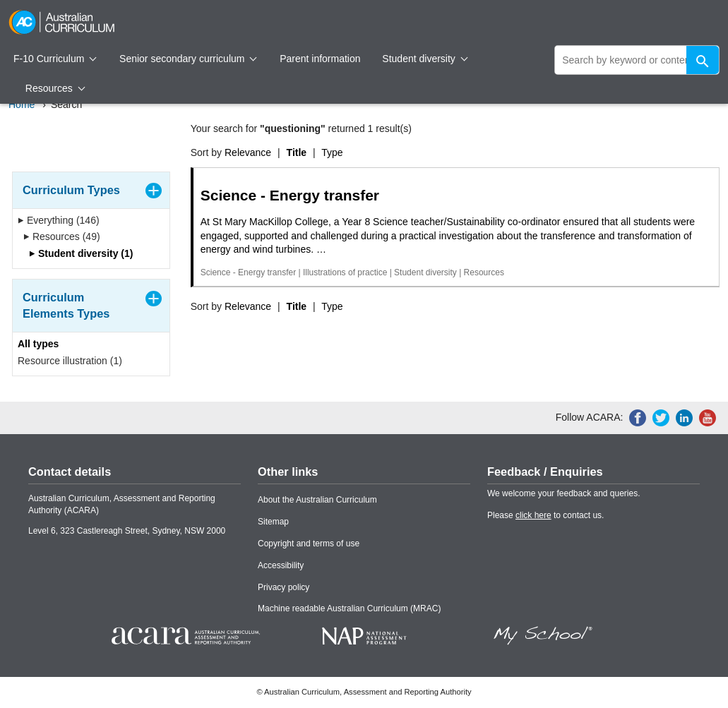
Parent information (320, 59)
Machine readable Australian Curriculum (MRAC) (349, 608)
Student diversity (425, 59)
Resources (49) (62, 236)
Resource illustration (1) (70, 361)
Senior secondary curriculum (188, 59)
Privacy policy (284, 587)
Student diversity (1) (81, 253)
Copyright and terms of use (309, 544)
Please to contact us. (545, 515)
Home (22, 104)
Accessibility (281, 565)
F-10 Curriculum (55, 59)
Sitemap (273, 522)
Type (332, 152)
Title (297, 152)
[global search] (637, 60)
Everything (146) (59, 220)
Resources (55, 88)
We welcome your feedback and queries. (564, 493)
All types (38, 344)
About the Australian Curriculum (317, 500)
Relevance (248, 152)
